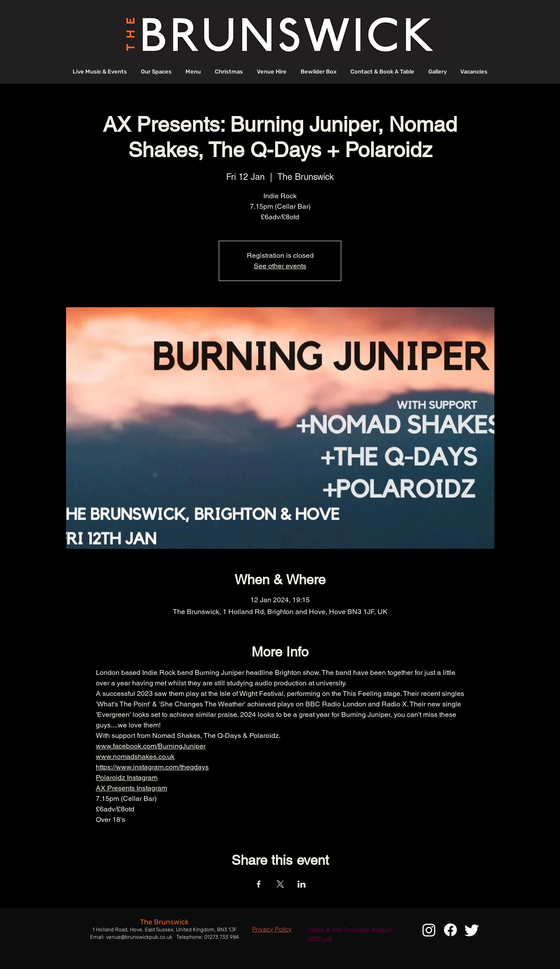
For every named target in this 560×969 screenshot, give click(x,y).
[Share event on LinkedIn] (302, 884)
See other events (280, 266)
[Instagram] (429, 930)
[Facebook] (450, 930)
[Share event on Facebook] (259, 884)
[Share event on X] (280, 884)
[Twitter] (472, 930)
